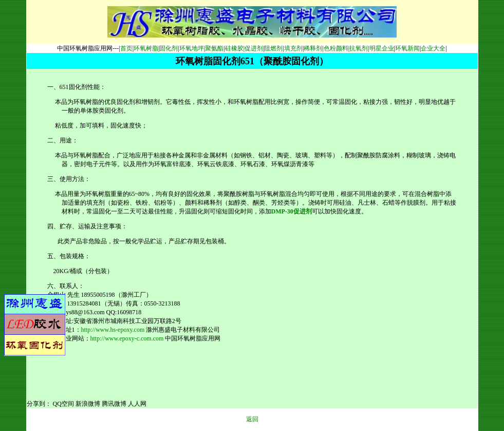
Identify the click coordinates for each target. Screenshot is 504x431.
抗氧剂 (359, 48)
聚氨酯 (214, 48)
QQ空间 (63, 404)
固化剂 (169, 48)
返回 (252, 419)
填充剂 (293, 48)
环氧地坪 (192, 48)
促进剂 (254, 48)
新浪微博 (88, 404)
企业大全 (433, 48)
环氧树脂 (146, 48)
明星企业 (382, 48)
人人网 (137, 404)
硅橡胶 (234, 48)
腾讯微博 (114, 404)
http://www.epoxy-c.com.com (127, 338)
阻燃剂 (273, 48)
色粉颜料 (336, 48)
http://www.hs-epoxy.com (113, 330)
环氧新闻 (407, 48)
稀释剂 (313, 48)
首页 (126, 48)
